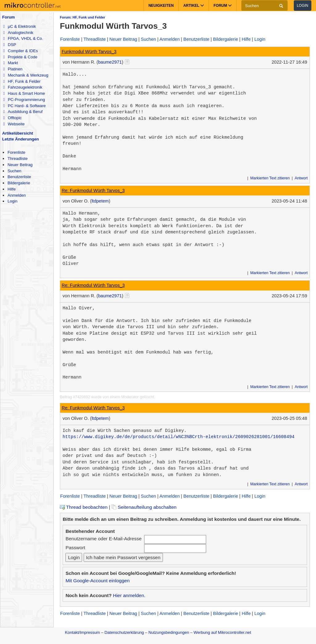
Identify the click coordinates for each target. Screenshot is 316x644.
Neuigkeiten (161, 6)
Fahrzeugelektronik (23, 87)
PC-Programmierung (24, 100)
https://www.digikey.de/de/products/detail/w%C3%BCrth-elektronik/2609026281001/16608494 (179, 437)
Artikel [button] (194, 6)
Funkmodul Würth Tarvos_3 (89, 52)
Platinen (13, 69)
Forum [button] (223, 6)
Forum (8, 17)
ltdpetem (100, 201)
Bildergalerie (19, 183)
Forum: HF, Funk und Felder (83, 17)
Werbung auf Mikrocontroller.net (222, 632)
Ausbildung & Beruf (23, 112)
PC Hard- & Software (24, 106)
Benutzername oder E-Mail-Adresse (103, 539)
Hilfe (11, 189)
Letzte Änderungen (21, 139)
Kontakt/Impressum (82, 632)
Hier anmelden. (129, 595)
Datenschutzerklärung (124, 632)
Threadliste (17, 159)
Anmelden (17, 195)
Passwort (75, 548)
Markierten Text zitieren (270, 178)
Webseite (14, 124)
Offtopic (12, 118)
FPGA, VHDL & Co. (23, 38)
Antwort (301, 178)
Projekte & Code (20, 57)
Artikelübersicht (18, 133)
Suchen (14, 171)
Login (303, 6)
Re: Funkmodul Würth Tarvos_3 (93, 190)
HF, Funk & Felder (22, 81)
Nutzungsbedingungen (169, 632)
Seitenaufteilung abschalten (144, 507)
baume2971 (110, 62)
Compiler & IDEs (20, 51)
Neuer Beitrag (20, 165)
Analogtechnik (18, 33)
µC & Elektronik (19, 26)
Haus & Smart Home (24, 93)
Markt (10, 63)
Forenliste (16, 152)
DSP (10, 45)
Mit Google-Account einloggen (98, 581)
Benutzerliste (19, 177)
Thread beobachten (84, 507)
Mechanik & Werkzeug (26, 75)
